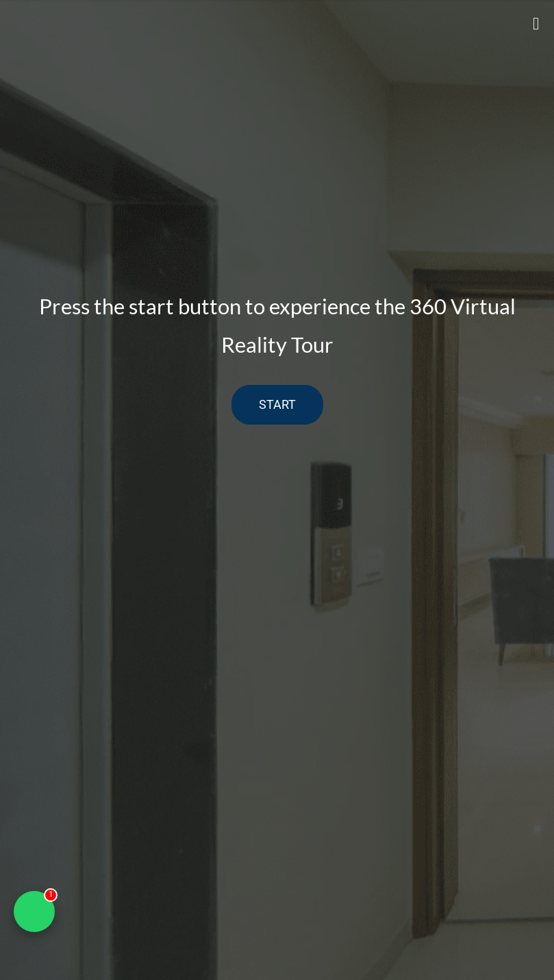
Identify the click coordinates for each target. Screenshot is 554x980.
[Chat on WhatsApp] (34, 912)
